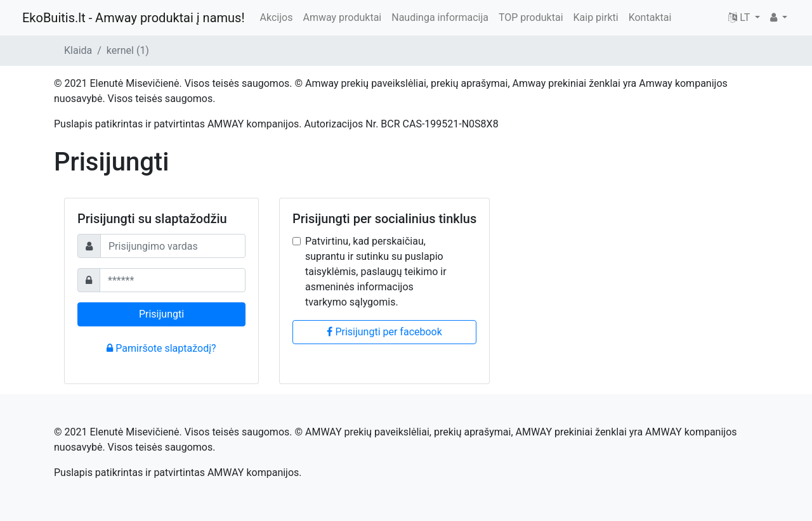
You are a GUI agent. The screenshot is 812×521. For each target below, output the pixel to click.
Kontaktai (650, 17)
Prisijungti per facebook (384, 332)
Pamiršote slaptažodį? (161, 348)
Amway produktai (342, 17)
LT (740, 17)
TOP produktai (531, 17)
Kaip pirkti (596, 17)
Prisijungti (161, 314)
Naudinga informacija (440, 17)
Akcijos (277, 17)
